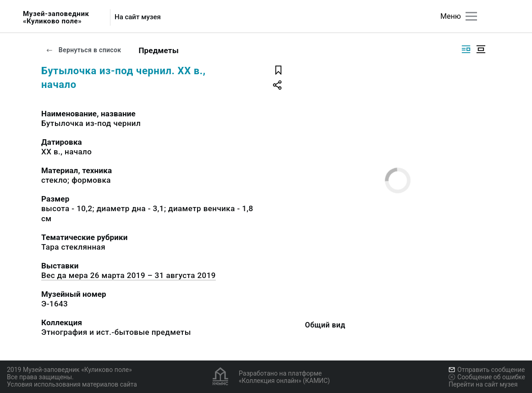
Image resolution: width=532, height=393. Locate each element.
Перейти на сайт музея (483, 384)
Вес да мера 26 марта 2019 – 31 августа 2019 (129, 275)
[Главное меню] (471, 16)
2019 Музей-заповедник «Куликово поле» (69, 370)
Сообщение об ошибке (487, 377)
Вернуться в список (83, 50)
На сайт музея (138, 17)
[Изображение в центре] (481, 49)
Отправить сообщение (487, 370)
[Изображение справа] (466, 49)
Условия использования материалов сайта (72, 384)
